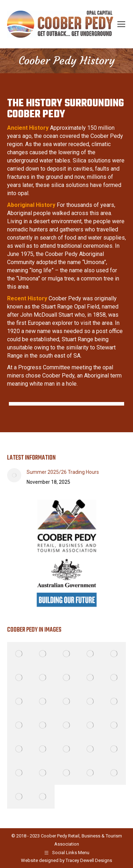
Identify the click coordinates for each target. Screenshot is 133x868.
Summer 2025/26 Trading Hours (63, 472)
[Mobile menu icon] (121, 24)
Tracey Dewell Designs (89, 860)
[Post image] (14, 475)
